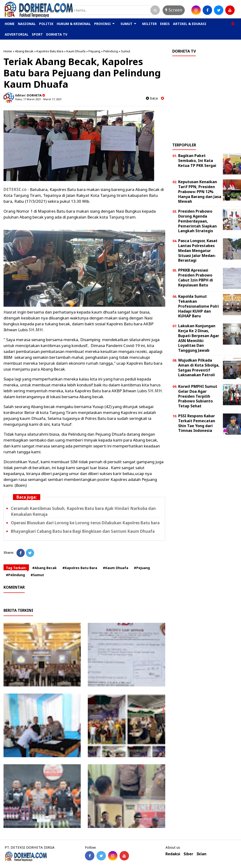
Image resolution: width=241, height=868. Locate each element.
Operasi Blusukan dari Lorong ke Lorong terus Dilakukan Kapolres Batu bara (85, 523)
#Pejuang (142, 568)
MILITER (149, 24)
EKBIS (165, 24)
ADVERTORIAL (17, 34)
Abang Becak (24, 51)
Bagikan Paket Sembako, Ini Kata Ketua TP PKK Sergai (197, 161)
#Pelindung (15, 575)
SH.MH (36, 330)
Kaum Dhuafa (76, 51)
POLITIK (46, 24)
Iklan (201, 854)
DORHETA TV (57, 34)
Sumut (126, 51)
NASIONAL (27, 24)
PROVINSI (102, 24)
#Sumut (37, 575)
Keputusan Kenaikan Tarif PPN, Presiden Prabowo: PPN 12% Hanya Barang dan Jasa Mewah (200, 192)
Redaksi (173, 854)
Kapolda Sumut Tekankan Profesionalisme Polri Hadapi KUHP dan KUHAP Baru (199, 306)
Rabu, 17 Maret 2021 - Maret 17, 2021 (38, 99)
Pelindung (111, 51)
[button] (233, 22)
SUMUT (127, 24)
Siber (188, 854)
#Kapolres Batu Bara (80, 568)
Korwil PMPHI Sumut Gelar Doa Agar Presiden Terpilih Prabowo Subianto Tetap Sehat (198, 396)
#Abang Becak (44, 568)
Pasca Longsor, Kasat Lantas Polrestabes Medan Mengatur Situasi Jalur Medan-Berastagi (198, 250)
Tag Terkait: (16, 568)
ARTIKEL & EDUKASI (190, 24)
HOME (10, 24)
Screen (174, 10)
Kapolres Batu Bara (50, 51)
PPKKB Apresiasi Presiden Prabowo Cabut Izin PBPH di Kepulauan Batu (196, 277)
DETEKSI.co (15, 189)
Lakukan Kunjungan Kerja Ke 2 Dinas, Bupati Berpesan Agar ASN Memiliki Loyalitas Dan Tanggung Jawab (199, 338)
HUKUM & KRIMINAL (74, 24)
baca (152, 98)
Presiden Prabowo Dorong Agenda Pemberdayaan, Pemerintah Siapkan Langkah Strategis (197, 221)
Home (8, 51)
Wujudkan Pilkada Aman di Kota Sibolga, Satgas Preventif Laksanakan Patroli (199, 368)
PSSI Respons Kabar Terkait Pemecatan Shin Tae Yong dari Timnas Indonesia (197, 423)
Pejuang (94, 51)
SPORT (37, 34)
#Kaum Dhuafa (116, 568)
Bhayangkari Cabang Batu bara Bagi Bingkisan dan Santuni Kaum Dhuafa (83, 531)
